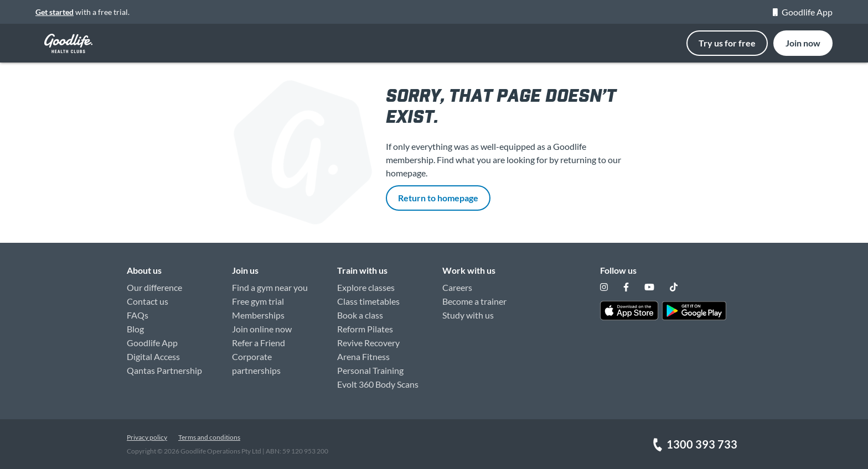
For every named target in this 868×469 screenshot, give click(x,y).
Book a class (360, 315)
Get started (55, 12)
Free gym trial (258, 301)
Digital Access (153, 356)
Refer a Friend (259, 343)
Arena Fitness (363, 356)
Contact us (148, 301)
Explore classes (366, 287)
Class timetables (368, 301)
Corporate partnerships (256, 363)
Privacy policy (147, 437)
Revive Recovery (368, 343)
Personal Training (370, 370)
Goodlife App (803, 12)
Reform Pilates (365, 329)
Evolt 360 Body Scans (378, 384)
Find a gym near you (270, 287)
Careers (457, 287)
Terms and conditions (209, 437)
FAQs (138, 315)
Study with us (468, 315)
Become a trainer (474, 301)
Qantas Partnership (164, 370)
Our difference (154, 287)
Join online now (262, 329)
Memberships (258, 315)
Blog (135, 329)
